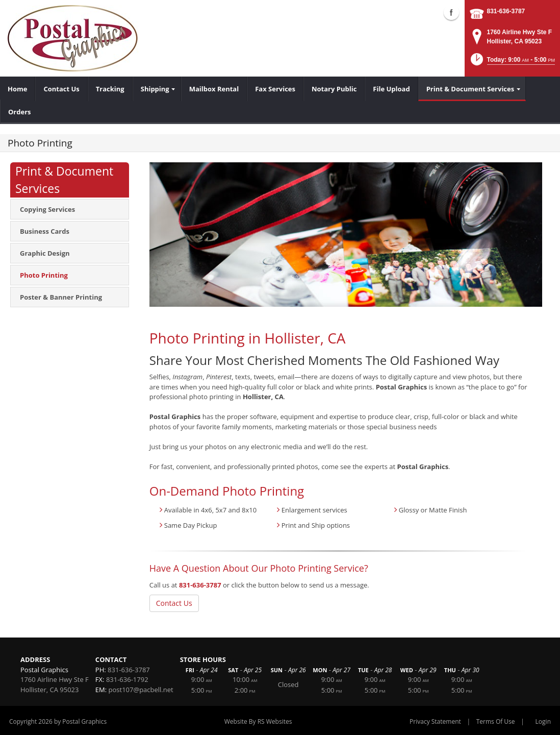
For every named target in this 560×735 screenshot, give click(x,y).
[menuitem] (18, 89)
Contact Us (174, 603)
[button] (512, 63)
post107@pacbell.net (141, 690)
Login (543, 721)
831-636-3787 (506, 11)
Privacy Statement (435, 721)
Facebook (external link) (451, 12)
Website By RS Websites (258, 721)
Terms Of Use (496, 721)
